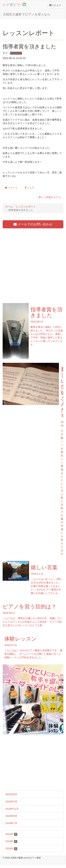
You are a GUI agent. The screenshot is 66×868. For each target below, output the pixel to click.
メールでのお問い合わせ (33, 224)
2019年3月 (11, 802)
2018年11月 (12, 809)
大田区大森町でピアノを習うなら (27, 14)
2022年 (11, 834)
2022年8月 (11, 794)
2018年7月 (11, 823)
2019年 (11, 841)
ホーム (9, 207)
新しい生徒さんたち (50, 197)
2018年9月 (11, 816)
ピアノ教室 (16, 53)
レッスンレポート (26, 207)
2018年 (11, 849)
